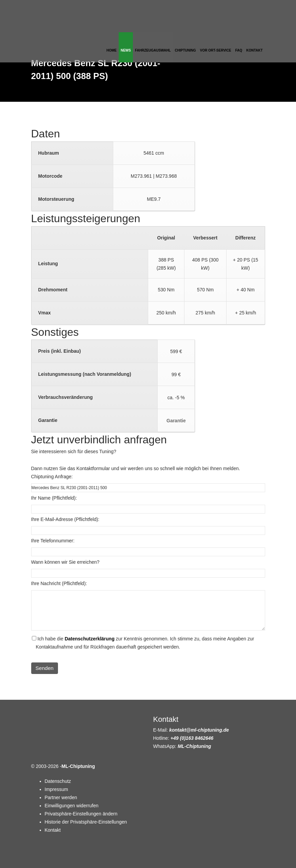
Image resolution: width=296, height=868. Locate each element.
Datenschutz (58, 781)
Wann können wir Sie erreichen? (65, 562)
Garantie (176, 421)
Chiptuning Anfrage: (52, 477)
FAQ (239, 50)
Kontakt (254, 50)
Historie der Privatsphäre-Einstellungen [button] (86, 822)
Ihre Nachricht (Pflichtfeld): (59, 583)
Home (112, 50)
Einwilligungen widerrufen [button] (72, 806)
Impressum (56, 789)
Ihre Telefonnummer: (53, 541)
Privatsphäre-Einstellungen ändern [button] (81, 814)
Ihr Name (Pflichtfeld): (54, 498)
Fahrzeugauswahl (153, 50)
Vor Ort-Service (216, 50)
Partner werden (61, 797)
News (126, 50)
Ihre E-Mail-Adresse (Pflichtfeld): (65, 519)
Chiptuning (185, 50)
